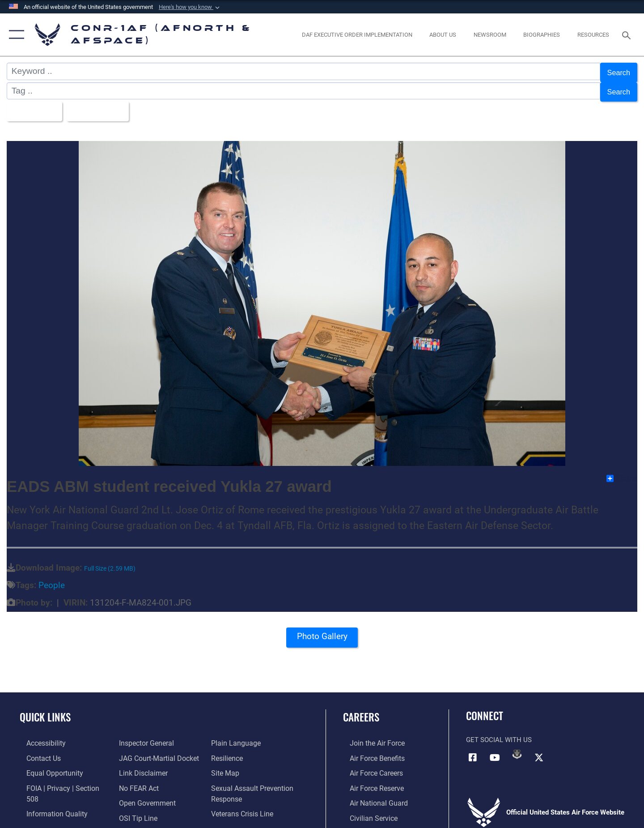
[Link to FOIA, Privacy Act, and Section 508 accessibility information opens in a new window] (61, 780)
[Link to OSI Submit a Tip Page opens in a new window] (135, 795)
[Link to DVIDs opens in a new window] (517, 747)
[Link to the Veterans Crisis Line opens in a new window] (244, 790)
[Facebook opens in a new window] (473, 750)
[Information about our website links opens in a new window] (140, 751)
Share (621, 472)
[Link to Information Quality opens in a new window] (48, 795)
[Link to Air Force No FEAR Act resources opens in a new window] (136, 765)
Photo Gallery (322, 633)
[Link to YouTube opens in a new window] (495, 750)
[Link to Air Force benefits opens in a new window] (370, 751)
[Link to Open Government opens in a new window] (143, 780)
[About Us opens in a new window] (443, 35)
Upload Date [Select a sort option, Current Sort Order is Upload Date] (107, 106)
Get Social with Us (499, 733)
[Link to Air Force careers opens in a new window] (369, 765)
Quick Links (45, 710)
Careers (361, 710)
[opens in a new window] (357, 35)
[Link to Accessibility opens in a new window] (39, 736)
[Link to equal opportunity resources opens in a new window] (46, 765)
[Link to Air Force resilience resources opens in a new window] (229, 736)
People (52, 578)
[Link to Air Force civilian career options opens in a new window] (366, 810)
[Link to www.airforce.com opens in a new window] (370, 736)
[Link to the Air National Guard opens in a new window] (371, 795)
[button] (190, 7)
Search (616, 71)
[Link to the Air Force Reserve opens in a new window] (369, 780)
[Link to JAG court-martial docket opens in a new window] (155, 736)
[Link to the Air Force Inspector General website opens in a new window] (46, 810)
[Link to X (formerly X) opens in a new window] (539, 750)
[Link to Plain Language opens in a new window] (139, 810)
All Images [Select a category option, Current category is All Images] (35, 106)
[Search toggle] (628, 34)
